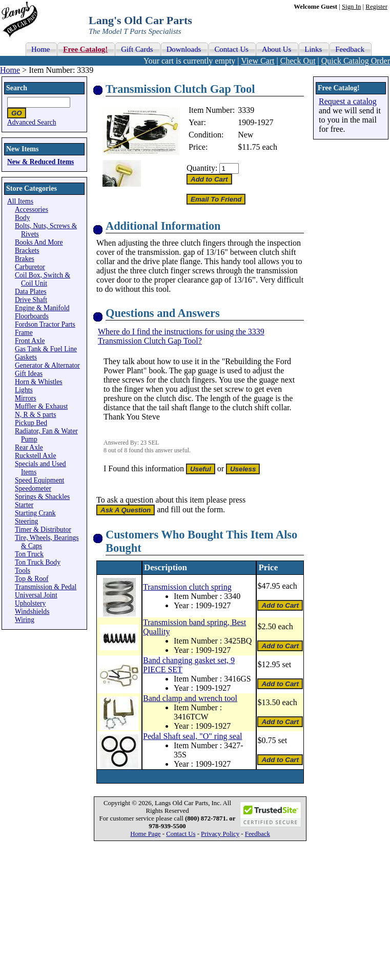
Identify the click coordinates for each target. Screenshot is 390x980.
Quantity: (202, 168)
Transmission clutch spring (187, 587)
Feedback (258, 834)
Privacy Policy (220, 834)
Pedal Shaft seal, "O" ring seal (192, 736)
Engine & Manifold (42, 308)
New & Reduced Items (40, 162)
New (245, 135)
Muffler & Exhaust (41, 406)
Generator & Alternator (47, 365)
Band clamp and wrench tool (190, 698)
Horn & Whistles (39, 382)
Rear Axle (29, 447)
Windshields (32, 612)
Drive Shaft (31, 300)
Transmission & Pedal (46, 587)
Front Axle (30, 341)
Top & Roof (32, 579)
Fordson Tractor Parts (45, 324)
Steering (26, 521)
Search (17, 88)
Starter (24, 505)
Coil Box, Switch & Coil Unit (43, 279)
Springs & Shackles (42, 497)
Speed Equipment (39, 480)
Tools (23, 571)
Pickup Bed (31, 423)
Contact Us (181, 834)
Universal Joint (36, 595)
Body (22, 218)
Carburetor (30, 267)
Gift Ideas (29, 374)
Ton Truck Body (38, 562)
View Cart (258, 61)
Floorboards (32, 316)
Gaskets (26, 357)
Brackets (27, 251)
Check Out (298, 61)
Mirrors (26, 398)
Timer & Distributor (43, 529)
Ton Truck (29, 554)
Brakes (25, 259)
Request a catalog (348, 101)
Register (376, 7)
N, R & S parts (35, 415)
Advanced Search (32, 122)
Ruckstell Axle (35, 456)
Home (10, 70)
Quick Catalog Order (356, 61)
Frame (24, 333)
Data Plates (31, 292)
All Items (20, 201)
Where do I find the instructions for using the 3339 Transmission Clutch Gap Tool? (181, 336)
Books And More (39, 242)
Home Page (145, 834)
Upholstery (30, 603)
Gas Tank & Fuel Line (46, 349)
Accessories (32, 209)
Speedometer (33, 488)
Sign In (351, 7)
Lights (24, 390)
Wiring (25, 620)
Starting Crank (35, 513)
